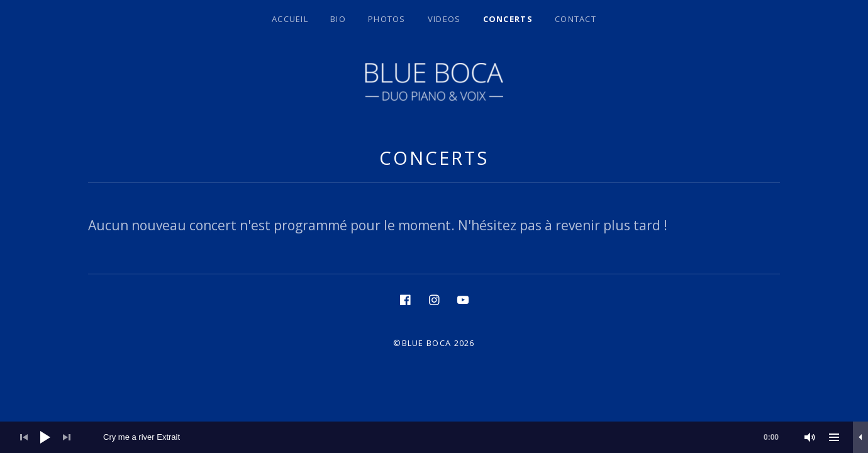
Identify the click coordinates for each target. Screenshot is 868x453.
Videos (444, 19)
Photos (387, 19)
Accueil (290, 19)
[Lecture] (45, 437)
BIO (338, 19)
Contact (576, 19)
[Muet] (810, 437)
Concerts (508, 19)
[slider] (447, 437)
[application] (434, 437)
